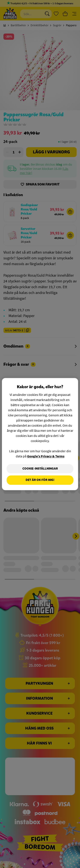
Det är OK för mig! (40, 480)
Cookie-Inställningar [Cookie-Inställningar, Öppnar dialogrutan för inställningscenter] (40, 469)
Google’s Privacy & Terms (46, 456)
